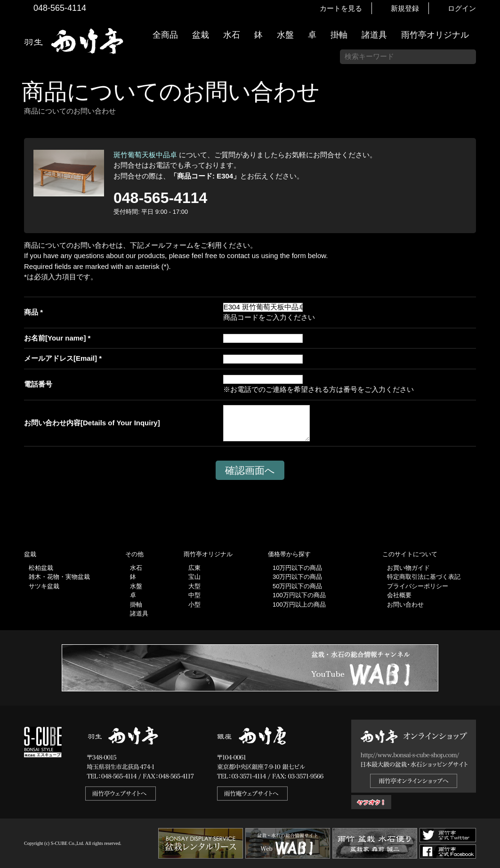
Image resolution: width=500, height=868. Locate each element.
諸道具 (374, 35)
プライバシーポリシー (418, 586)
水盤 (285, 35)
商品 (31, 312)
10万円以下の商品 (297, 568)
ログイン (462, 8)
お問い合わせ (405, 604)
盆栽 (201, 35)
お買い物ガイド (488, 240)
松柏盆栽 (41, 568)
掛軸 (339, 35)
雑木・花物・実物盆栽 (59, 577)
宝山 (194, 577)
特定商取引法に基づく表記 (424, 577)
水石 (232, 35)
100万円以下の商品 (299, 595)
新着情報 (488, 166)
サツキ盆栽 (44, 586)
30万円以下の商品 (297, 577)
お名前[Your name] (55, 338)
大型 (194, 586)
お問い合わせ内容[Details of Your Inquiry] (92, 423)
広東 (194, 568)
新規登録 (405, 8)
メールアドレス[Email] (60, 358)
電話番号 (38, 384)
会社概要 (399, 595)
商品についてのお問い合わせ (171, 92)
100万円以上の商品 (299, 604)
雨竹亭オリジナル (435, 35)
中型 (194, 595)
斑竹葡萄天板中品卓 (145, 155)
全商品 (165, 35)
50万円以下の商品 (297, 586)
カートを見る (341, 8)
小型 (194, 604)
